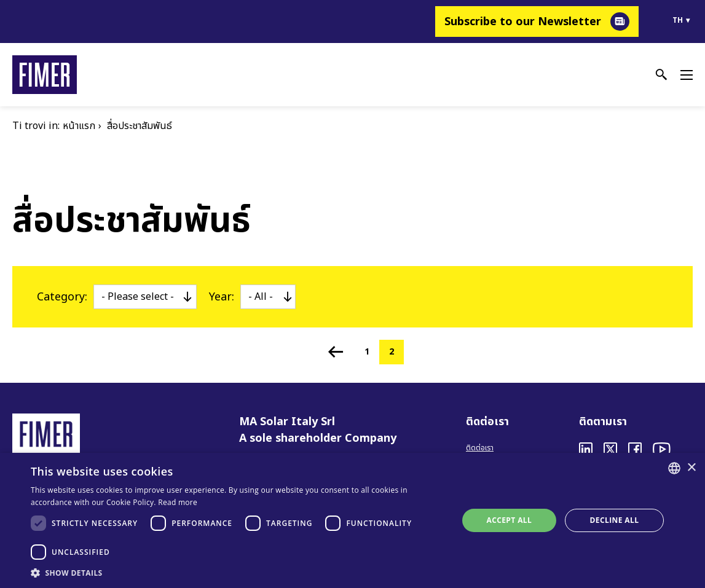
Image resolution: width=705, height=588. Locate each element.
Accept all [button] (509, 520)
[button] (238, 573)
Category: (62, 297)
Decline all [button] (615, 520)
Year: (222, 297)
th (678, 20)
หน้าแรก (79, 126)
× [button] (691, 468)
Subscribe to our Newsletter (523, 22)
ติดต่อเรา (480, 448)
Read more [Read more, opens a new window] (178, 502)
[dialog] (352, 520)
